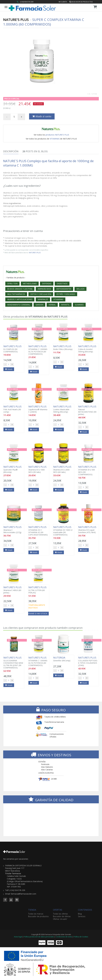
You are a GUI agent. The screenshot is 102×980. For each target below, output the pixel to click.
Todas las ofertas (60, 914)
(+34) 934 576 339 (27, 2)
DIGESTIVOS (62, 284)
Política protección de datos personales (39, 937)
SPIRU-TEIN (12, 284)
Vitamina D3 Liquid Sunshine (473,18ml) (88, 530)
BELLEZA (80, 289)
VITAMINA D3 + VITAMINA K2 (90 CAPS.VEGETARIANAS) (39, 531)
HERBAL (52, 305)
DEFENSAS (47, 284)
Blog (80, 914)
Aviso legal (18, 937)
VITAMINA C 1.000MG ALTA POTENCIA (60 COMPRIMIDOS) (39, 350)
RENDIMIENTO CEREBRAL (19, 305)
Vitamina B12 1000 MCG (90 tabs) (39, 469)
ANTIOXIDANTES (64, 289)
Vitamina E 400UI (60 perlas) (14, 590)
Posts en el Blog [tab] (35, 151)
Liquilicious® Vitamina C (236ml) (39, 409)
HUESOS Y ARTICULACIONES (20, 299)
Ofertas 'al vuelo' (60, 919)
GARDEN (39, 305)
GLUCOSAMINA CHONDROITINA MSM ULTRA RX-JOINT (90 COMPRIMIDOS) (14, 663)
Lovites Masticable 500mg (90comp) (63, 409)
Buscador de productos (81, 2)
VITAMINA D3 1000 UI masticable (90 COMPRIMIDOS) (63, 531)
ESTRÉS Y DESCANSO (66, 294)
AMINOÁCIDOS (44, 289)
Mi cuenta (63, 2)
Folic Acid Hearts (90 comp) (14, 409)
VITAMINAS (55, 139)
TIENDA (32, 910)
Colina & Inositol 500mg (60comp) (88, 349)
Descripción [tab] (11, 151)
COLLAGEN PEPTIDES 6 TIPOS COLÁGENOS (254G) (88, 661)
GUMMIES (79, 305)
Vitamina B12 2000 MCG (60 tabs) (63, 469)
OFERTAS (58, 910)
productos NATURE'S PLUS (57, 135)
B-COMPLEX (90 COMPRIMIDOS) (14, 349)
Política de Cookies (81, 937)
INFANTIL (65, 305)
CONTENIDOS (85, 910)
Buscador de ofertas (62, 916)
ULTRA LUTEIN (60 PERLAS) (39, 590)
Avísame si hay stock (37, 613)
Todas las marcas (36, 914)
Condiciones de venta (64, 937)
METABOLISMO (30, 284)
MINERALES (43, 299)
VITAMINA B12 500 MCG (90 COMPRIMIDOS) (88, 471)
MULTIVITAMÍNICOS (16, 294)
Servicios (82, 916)
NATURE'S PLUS (35, 253)
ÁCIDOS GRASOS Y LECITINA (20, 289)
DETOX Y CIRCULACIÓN (41, 294)
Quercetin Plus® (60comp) (14, 469)
